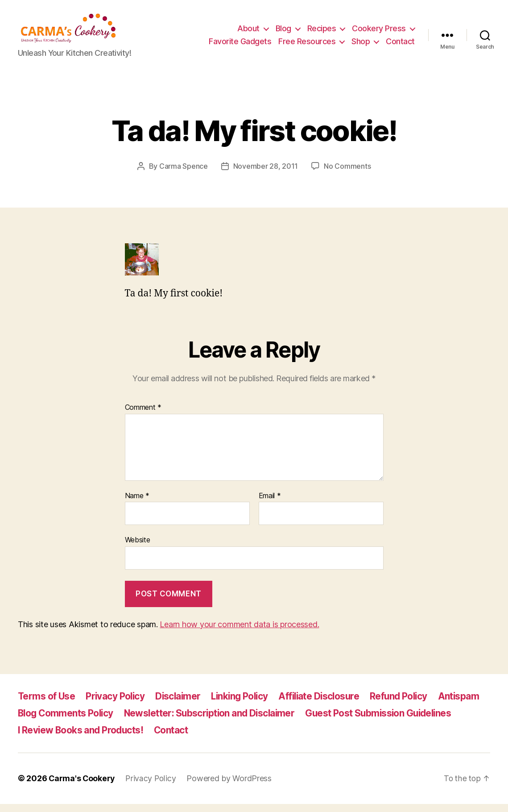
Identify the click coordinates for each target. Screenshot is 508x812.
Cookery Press (379, 33)
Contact (400, 46)
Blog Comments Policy (67, 722)
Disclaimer (181, 705)
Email (270, 504)
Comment (143, 416)
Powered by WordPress (231, 787)
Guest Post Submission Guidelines (387, 722)
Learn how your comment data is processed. (239, 633)
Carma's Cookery (82, 787)
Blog (283, 33)
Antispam (469, 705)
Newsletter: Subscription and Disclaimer (214, 722)
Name (137, 504)
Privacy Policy (117, 705)
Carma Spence (184, 175)
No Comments (347, 175)
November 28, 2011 (266, 175)
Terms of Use (47, 705)
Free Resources (307, 46)
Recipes (322, 33)
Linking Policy (244, 705)
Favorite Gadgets (240, 46)
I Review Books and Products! (82, 739)
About (248, 33)
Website (138, 548)
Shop (361, 46)
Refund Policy (408, 705)
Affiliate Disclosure (326, 705)
